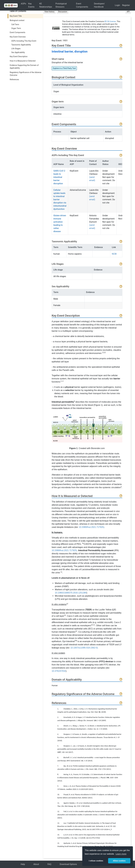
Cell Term (15, 24)
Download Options (68, 864)
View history (49, 12)
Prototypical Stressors (61, 5)
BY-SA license (110, 21)
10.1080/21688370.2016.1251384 (71, 593)
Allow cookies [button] (119, 861)
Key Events (31, 5)
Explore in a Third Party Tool (64, 68)
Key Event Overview (18, 37)
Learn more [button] (121, 854)
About (36, 864)
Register (126, 5)
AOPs (23, 4)
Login (117, 5)
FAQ (49, 864)
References (14, 79)
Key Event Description (19, 56)
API (128, 12)
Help (23, 864)
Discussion (63, 12)
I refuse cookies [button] (96, 861)
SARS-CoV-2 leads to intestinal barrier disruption (59, 177)
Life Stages (16, 49)
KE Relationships (46, 5)
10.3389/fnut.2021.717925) (91, 527)
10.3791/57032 (59, 671)
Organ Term (16, 28)
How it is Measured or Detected (23, 61)
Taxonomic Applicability (21, 45)
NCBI (114, 254)
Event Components (82, 5)
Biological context (17, 20)
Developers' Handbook (99, 5)
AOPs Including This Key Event (24, 41)
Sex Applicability (18, 52)
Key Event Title (16, 16)
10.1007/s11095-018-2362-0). (84, 648)
